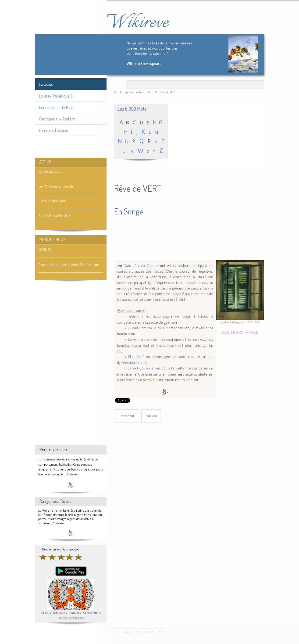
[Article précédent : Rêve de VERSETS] (127, 416)
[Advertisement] (71, 367)
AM (70, 617)
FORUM (45, 250)
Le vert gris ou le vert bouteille (151, 368)
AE (60, 617)
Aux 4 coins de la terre (54, 215)
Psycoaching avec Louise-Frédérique (69, 265)
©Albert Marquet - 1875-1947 (240, 322)
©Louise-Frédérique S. (54, 613)
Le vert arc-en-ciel (143, 340)
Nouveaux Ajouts (51, 172)
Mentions (76, 613)
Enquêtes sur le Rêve (57, 107)
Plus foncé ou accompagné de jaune (157, 357)
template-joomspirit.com (297, 610)
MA (65, 617)
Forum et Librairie (53, 130)
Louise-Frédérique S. (56, 96)
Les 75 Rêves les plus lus (56, 186)
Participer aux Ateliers (57, 119)
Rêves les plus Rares (53, 201)
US (82, 617)
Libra (76, 617)
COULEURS (233, 332)
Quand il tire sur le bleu (146, 328)
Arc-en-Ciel (143, 266)
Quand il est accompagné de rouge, (160, 316)
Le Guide (46, 84)
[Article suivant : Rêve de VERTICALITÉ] (152, 416)
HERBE (252, 332)
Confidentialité (92, 613)
